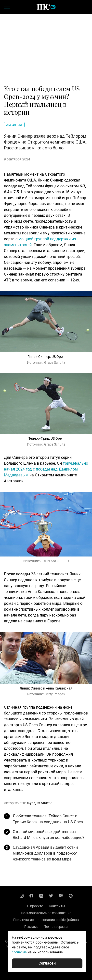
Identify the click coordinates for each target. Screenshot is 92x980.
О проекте (35, 906)
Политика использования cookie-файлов (46, 920)
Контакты (57, 906)
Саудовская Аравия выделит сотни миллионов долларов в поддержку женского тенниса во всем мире (45, 853)
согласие (19, 952)
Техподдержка (56, 927)
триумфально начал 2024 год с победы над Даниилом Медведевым (46, 469)
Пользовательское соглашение (46, 913)
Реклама (31, 927)
